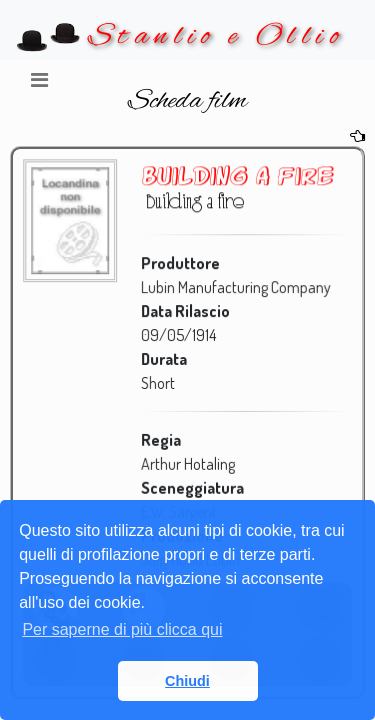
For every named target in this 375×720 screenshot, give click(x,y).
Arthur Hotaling (187, 462)
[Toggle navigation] (39, 85)
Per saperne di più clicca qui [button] (122, 629)
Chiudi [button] (187, 681)
